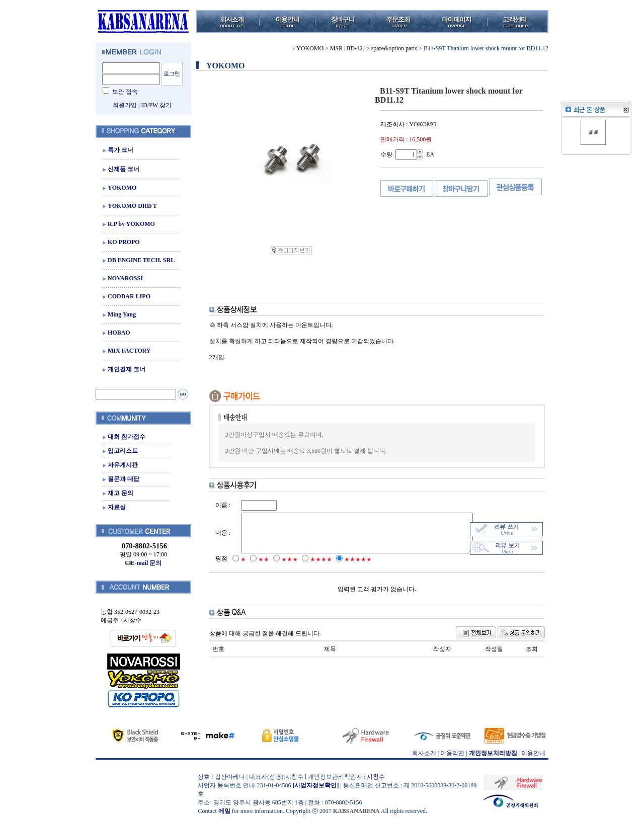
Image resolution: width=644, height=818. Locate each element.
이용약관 (450, 753)
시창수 (373, 777)
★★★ (283, 569)
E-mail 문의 (141, 563)
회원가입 (122, 105)
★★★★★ (351, 569)
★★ (257, 569)
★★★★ (314, 569)
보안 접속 (123, 92)
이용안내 (531, 753)
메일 (221, 811)
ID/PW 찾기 (154, 105)
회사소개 (421, 753)
